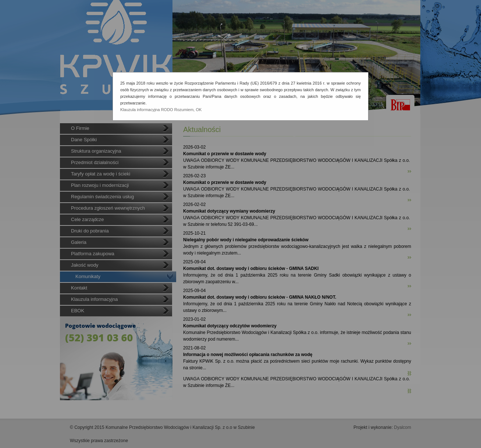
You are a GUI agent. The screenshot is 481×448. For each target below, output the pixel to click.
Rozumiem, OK (188, 110)
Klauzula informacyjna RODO (147, 110)
